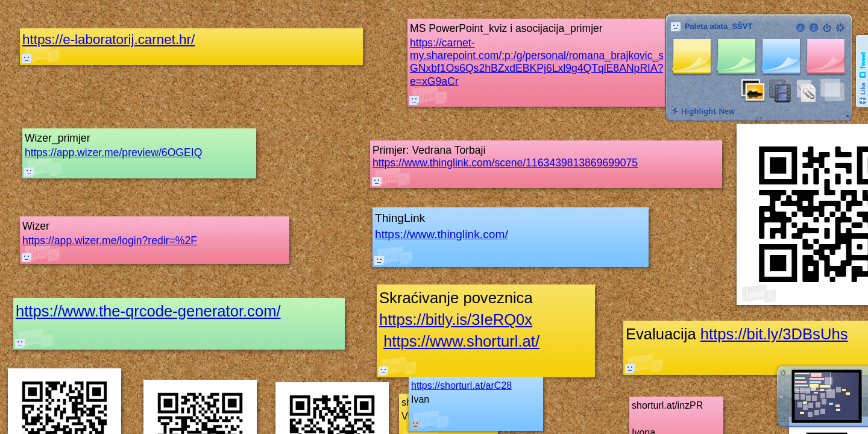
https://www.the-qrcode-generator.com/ (148, 311)
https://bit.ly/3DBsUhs (774, 334)
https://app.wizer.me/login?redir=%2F (110, 241)
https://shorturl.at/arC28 (461, 385)
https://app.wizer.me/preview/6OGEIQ (113, 153)
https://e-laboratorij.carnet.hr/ (108, 39)
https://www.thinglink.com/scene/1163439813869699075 (505, 163)
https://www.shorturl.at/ (461, 341)
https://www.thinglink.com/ (442, 234)
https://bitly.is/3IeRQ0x (456, 319)
